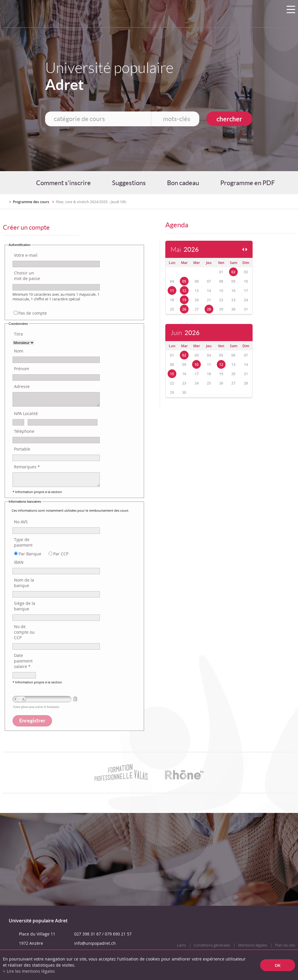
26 (184, 309)
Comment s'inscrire (63, 183)
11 (172, 291)
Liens (181, 945)
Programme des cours (31, 202)
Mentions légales (253, 945)
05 (184, 281)
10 (196, 365)
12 (184, 291)
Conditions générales (212, 945)
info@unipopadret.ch (95, 943)
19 (184, 300)
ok (278, 965)
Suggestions (129, 183)
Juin (185, 333)
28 (209, 309)
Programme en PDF (248, 183)
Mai (185, 250)
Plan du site (285, 945)
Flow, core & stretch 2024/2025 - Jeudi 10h (91, 202)
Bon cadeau (183, 183)
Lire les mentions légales (31, 971)
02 (233, 272)
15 (172, 374)
